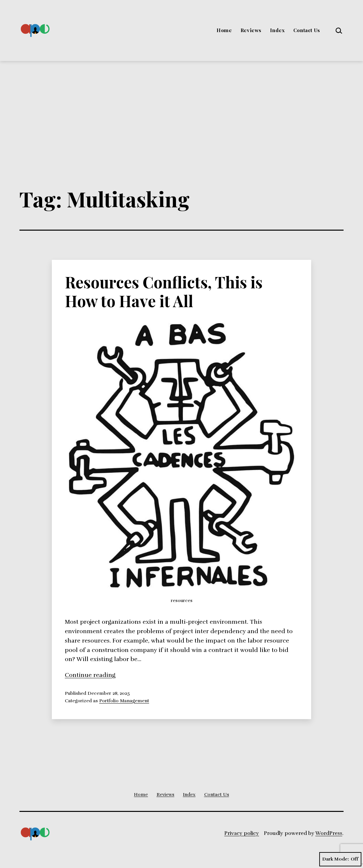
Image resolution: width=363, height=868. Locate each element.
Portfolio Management (124, 701)
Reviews (251, 30)
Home (224, 30)
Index (277, 30)
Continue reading (90, 675)
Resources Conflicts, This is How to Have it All (164, 291)
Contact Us (307, 30)
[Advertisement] (181, 110)
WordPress (329, 833)
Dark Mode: (340, 859)
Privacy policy (242, 833)
